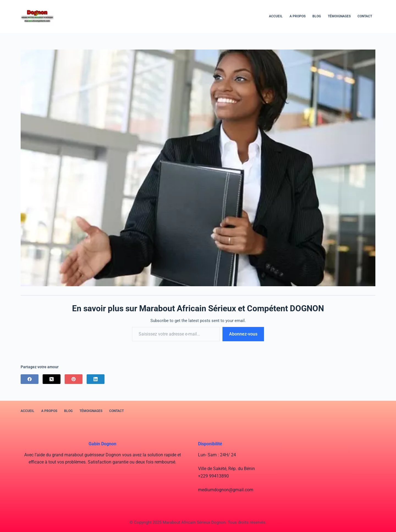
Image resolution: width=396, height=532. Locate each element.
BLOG (317, 16)
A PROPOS (298, 16)
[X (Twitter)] (52, 379)
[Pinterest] (74, 379)
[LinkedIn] (96, 379)
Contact (365, 16)
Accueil (276, 16)
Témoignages (339, 16)
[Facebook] (30, 379)
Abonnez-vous (243, 334)
